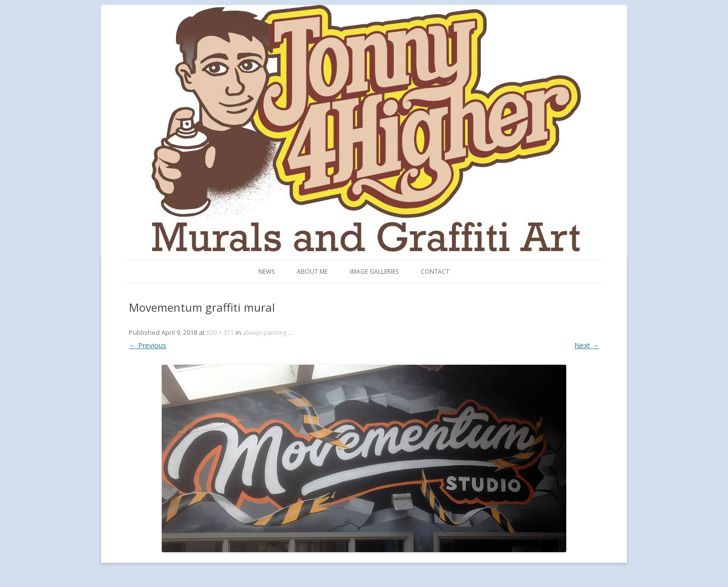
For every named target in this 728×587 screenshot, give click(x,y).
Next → (587, 345)
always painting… (267, 333)
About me (312, 272)
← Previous (148, 345)
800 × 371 (220, 333)
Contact (435, 272)
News (266, 272)
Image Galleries (374, 272)
